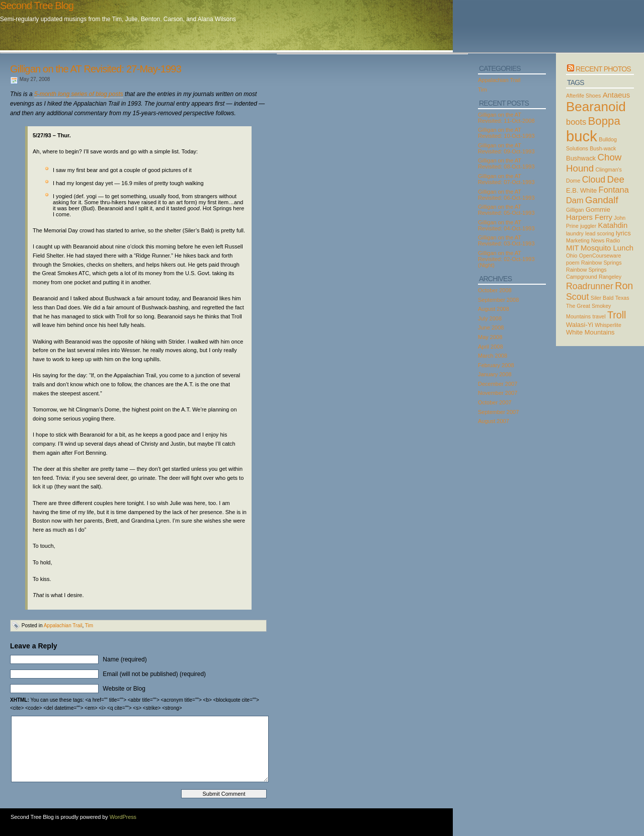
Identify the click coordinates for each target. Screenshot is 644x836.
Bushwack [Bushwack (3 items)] (581, 158)
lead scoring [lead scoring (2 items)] (599, 233)
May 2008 (490, 337)
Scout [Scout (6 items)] (577, 297)
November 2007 (498, 393)
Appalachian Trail (63, 625)
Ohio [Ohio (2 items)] (572, 256)
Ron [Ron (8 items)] (624, 286)
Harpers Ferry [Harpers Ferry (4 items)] (589, 217)
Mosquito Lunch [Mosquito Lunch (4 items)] (607, 248)
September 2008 (498, 300)
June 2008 (491, 327)
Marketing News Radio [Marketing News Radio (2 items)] (593, 240)
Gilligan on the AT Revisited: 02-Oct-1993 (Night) (506, 259)
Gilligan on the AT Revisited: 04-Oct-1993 (506, 225)
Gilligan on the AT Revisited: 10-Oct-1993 (506, 133)
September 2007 (498, 412)
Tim (89, 625)
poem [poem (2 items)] (573, 263)
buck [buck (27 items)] (582, 136)
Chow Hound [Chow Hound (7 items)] (594, 163)
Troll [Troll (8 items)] (617, 315)
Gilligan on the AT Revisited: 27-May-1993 (96, 69)
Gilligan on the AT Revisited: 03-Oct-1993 (506, 240)
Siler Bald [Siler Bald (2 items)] (602, 298)
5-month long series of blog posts (79, 94)
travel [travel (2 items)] (599, 316)
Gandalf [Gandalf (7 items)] (602, 200)
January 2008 (495, 374)
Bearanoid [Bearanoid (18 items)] (596, 107)
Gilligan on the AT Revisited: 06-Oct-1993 (506, 195)
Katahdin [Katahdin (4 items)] (613, 225)
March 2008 (493, 356)
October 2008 (495, 290)
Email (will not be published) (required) (154, 674)
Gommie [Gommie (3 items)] (598, 210)
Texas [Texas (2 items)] (622, 298)
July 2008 (490, 318)
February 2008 (496, 365)
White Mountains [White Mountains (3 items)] (590, 332)
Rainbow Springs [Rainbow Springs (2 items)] (601, 263)
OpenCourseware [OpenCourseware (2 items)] (600, 256)
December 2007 (498, 384)
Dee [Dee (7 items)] (616, 179)
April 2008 (491, 347)
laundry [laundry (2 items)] (575, 233)
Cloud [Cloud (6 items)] (594, 180)
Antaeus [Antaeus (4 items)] (617, 95)
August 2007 (494, 421)
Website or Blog (124, 689)
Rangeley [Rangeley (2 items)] (610, 277)
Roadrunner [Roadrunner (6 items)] (590, 286)
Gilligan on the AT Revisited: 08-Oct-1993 (506, 163)
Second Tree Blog (37, 6)
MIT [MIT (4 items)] (573, 248)
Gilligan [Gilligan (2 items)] (575, 210)
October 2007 (495, 402)
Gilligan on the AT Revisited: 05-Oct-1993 (506, 210)
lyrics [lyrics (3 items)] (623, 233)
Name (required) (125, 659)
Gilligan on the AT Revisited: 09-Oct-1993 (506, 148)
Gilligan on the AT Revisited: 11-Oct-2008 (506, 118)
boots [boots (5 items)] (576, 122)
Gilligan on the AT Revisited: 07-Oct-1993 (506, 179)
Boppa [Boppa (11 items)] (604, 121)
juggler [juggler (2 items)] (588, 226)
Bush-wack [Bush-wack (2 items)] (603, 148)
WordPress (123, 817)
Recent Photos (603, 69)
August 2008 (494, 309)
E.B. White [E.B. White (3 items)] (581, 190)
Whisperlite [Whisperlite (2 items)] (608, 325)
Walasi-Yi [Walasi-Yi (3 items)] (580, 325)
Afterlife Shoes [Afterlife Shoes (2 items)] (583, 96)
